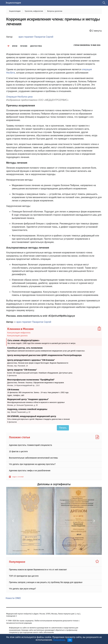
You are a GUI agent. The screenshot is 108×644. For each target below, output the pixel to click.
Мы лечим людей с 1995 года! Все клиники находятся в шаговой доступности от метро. (42, 343)
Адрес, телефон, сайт (16, 395)
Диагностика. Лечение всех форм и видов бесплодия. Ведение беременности (38, 363)
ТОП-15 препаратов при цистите (24, 576)
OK (70, 640)
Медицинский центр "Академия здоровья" (28, 399)
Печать (63, 428)
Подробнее (59, 640)
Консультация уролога (17, 336)
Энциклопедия (13, 3)
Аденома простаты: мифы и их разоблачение (30, 470)
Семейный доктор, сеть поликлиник (25, 348)
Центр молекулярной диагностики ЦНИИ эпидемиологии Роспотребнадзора (44, 355)
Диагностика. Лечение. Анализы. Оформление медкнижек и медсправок (36, 383)
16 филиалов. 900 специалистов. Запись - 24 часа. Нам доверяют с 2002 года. (38, 393)
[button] (13, 521)
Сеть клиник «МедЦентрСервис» (24, 340)
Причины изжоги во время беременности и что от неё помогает (38, 570)
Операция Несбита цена (19, 97)
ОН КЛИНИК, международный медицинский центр (32, 416)
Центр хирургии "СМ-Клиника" (22, 370)
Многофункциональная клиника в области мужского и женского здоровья (36, 402)
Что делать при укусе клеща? (22, 589)
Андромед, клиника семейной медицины (27, 409)
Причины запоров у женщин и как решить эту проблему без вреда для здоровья (46, 582)
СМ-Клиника (13, 389)
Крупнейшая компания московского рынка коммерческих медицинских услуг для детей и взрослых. (46, 351)
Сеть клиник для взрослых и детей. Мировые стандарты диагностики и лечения (39, 419)
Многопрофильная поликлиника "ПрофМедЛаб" (31, 380)
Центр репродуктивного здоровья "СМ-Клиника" (31, 360)
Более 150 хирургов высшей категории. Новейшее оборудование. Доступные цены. (40, 373)
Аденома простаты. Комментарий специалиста (30, 445)
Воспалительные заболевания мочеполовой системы (33, 458)
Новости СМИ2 (13, 598)
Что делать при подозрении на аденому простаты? (32, 464)
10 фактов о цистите (18, 451)
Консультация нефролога (19, 333)
